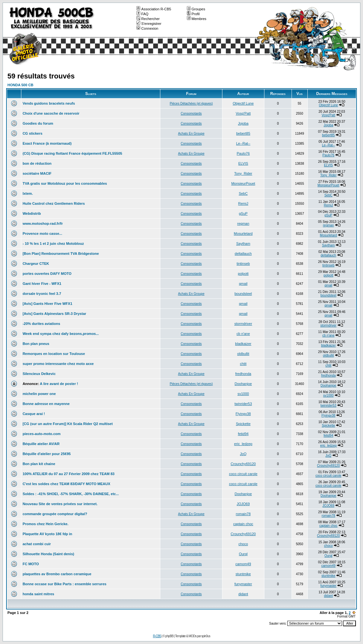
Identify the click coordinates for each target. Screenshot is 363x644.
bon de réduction (37, 163)
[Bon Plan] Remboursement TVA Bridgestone (61, 254)
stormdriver (243, 324)
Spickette (243, 424)
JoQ (243, 454)
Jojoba (243, 123)
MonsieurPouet (243, 183)
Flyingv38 (243, 414)
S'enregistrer (149, 24)
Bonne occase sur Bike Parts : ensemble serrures (64, 584)
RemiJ (243, 203)
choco (243, 544)
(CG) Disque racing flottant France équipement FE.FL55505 (72, 153)
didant (243, 594)
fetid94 (243, 434)
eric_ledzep (243, 444)
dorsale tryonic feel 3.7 (42, 294)
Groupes (196, 9)
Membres (197, 19)
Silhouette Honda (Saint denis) (48, 554)
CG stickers (32, 133)
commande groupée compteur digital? (55, 514)
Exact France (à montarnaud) (47, 143)
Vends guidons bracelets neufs (49, 103)
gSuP (243, 213)
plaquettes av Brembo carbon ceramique (57, 574)
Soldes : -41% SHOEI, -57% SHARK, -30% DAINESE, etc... (71, 494)
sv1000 (243, 394)
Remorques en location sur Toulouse (54, 354)
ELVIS (243, 163)
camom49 (243, 564)
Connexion (147, 28)
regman (243, 223)
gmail (243, 284)
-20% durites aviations (41, 324)
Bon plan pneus (36, 344)
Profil (193, 14)
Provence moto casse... (42, 234)
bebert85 (243, 133)
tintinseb (243, 264)
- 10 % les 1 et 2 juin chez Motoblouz (53, 244)
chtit (243, 364)
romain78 (243, 514)
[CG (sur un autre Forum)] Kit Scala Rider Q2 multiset (68, 424)
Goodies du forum (38, 123)
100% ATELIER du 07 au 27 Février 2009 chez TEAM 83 (69, 474)
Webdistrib (32, 213)
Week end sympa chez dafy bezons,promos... (61, 334)
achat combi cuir (37, 544)
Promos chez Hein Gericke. (46, 524)
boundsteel (243, 294)
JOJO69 (243, 504)
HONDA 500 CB (20, 85)
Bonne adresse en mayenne (46, 404)
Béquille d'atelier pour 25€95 (47, 454)
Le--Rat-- (243, 143)
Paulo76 (243, 153)
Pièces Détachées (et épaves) (191, 104)
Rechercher (148, 19)
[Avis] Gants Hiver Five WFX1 (48, 304)
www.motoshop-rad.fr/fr (43, 223)
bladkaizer (243, 344)
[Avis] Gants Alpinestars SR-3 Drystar (54, 314)
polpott (243, 274)
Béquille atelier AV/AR (41, 444)
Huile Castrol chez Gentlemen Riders (54, 203)
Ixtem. (28, 193)
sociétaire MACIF (37, 173)
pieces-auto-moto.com (42, 434)
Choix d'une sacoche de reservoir (51, 113)
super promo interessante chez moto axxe (58, 364)
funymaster (243, 584)
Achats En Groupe (191, 134)
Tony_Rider (243, 173)
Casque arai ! (34, 414)
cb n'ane (243, 334)
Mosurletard (243, 234)
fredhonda (243, 374)
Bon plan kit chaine (39, 464)
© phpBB (168, 636)
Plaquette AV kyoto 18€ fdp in (47, 534)
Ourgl (243, 554)
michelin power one (39, 394)
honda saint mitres (38, 594)
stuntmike (243, 574)
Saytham (243, 244)
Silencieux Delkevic (39, 374)
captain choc (243, 524)
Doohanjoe (243, 384)
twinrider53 (243, 404)
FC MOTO (31, 564)
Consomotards (191, 114)
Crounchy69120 (243, 464)
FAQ (142, 14)
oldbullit (243, 354)
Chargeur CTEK (36, 264)
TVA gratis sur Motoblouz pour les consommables (65, 183)
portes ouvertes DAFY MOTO (47, 274)
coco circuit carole (243, 474)
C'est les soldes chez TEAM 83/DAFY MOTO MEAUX (66, 484)
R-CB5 (157, 636)
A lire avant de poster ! (59, 384)
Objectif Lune (243, 103)
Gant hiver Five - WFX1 (42, 284)
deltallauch (243, 254)
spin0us (206, 636)
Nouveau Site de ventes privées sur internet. (60, 504)
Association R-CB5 (154, 9)
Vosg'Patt (243, 113)
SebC (243, 193)
